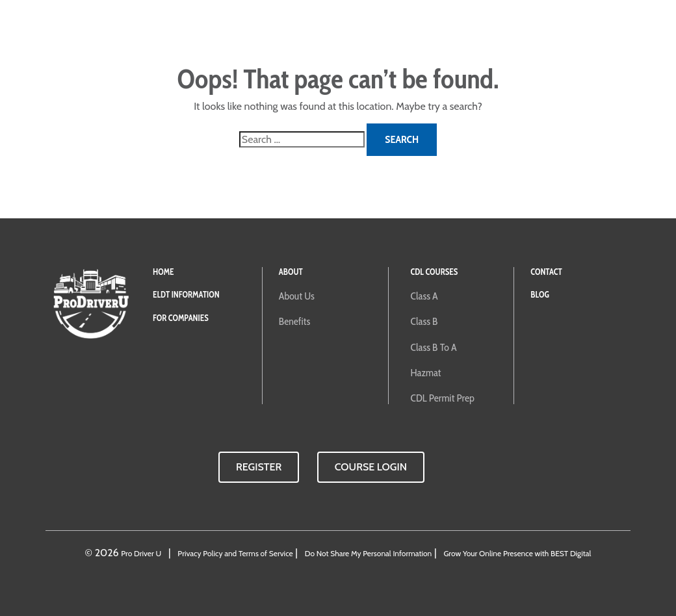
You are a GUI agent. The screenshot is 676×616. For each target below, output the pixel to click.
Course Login (539, 32)
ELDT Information (186, 295)
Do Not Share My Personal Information (369, 553)
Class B (424, 321)
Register (259, 467)
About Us (297, 296)
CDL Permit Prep (443, 398)
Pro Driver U (141, 553)
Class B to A (434, 347)
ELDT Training (161, 32)
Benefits (294, 321)
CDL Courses (297, 32)
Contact (475, 32)
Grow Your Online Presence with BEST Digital (517, 553)
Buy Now (611, 32)
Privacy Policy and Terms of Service (235, 553)
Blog (439, 32)
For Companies (230, 32)
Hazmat (426, 373)
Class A (424, 296)
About (291, 272)
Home (163, 272)
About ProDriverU (377, 32)
